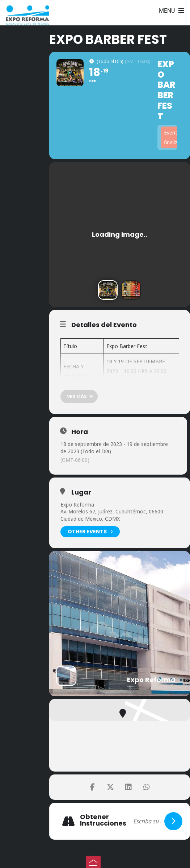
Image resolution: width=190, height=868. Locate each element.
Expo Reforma (77, 505)
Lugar (81, 492)
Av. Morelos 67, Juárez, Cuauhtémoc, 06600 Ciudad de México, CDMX (112, 515)
